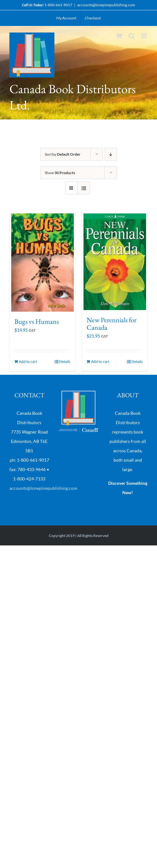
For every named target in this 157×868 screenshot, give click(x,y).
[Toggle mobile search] (132, 36)
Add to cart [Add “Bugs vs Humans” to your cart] (28, 361)
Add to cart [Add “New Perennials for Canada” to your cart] (100, 361)
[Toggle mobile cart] (119, 36)
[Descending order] (111, 154)
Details (65, 361)
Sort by (63, 154)
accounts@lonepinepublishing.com (106, 5)
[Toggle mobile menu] (144, 36)
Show (60, 173)
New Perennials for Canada (111, 324)
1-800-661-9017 (58, 5)
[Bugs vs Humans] (42, 263)
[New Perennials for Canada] (115, 262)
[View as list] (84, 188)
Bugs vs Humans (37, 321)
